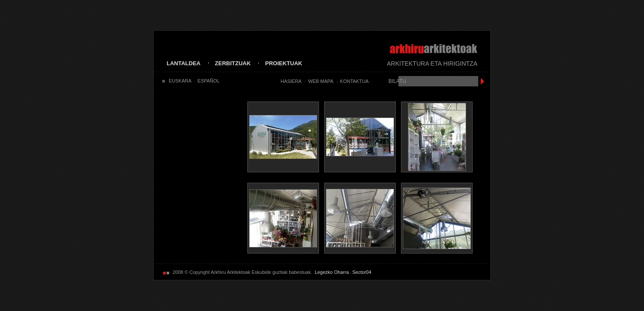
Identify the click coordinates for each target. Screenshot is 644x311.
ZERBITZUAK (233, 63)
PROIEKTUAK (284, 63)
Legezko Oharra (332, 272)
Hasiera (291, 81)
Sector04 (362, 272)
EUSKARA (180, 81)
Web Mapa (321, 81)
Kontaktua (354, 81)
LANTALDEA (183, 63)
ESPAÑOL (209, 81)
